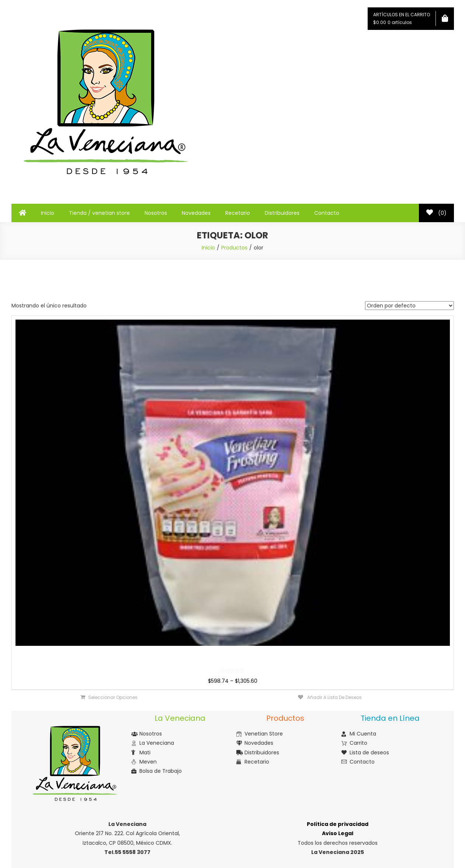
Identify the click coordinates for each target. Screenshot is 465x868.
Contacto (327, 213)
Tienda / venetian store (99, 213)
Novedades (196, 213)
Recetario (238, 213)
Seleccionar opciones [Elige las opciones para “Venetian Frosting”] (113, 697)
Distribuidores (282, 213)
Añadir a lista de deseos (334, 697)
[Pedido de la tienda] (410, 306)
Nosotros (156, 213)
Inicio (48, 213)
